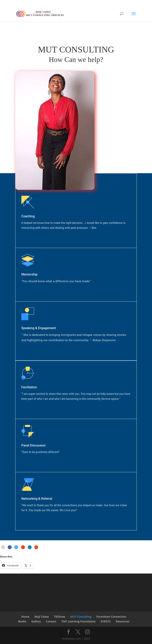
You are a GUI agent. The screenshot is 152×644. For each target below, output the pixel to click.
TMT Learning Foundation (78, 621)
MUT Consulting (81, 617)
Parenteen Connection (111, 617)
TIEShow (59, 617)
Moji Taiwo (42, 617)
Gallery (36, 621)
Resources (123, 621)
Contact (51, 621)
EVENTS (106, 621)
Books (22, 621)
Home (25, 617)
